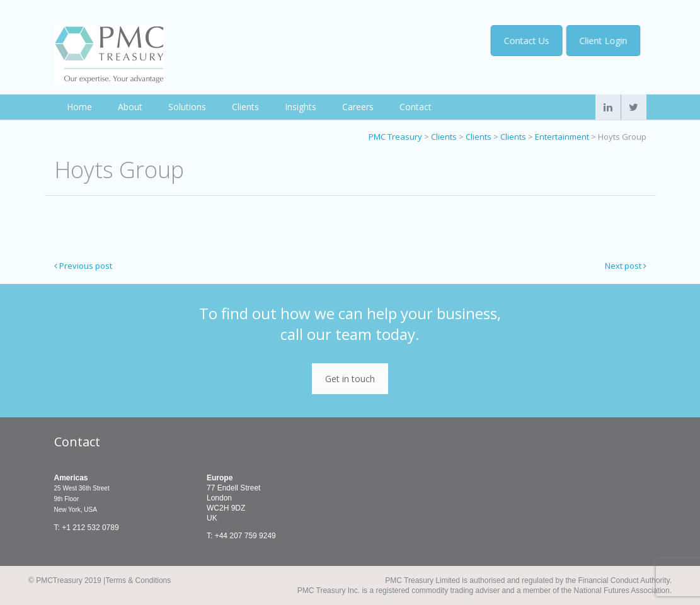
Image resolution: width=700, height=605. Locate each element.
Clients (245, 107)
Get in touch (350, 379)
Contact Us (528, 41)
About (130, 107)
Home (79, 107)
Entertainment (562, 137)
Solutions (187, 107)
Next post (626, 266)
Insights (301, 107)
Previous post (83, 266)
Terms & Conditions (138, 580)
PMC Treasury (395, 137)
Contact (416, 107)
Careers (358, 107)
